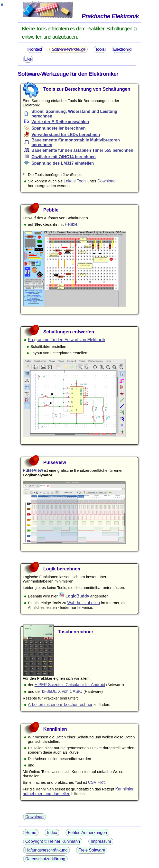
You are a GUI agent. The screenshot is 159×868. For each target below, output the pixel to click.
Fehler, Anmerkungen (87, 833)
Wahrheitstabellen (84, 603)
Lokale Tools (75, 181)
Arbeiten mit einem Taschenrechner (60, 705)
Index (52, 833)
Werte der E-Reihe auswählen (60, 122)
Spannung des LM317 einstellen (63, 163)
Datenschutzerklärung (45, 859)
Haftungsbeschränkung (47, 850)
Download (106, 181)
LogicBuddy (77, 596)
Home (31, 833)
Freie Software (92, 850)
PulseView (33, 470)
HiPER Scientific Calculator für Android (70, 685)
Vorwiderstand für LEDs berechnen (66, 135)
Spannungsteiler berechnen (59, 128)
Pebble (71, 224)
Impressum (101, 841)
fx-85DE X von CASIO (62, 691)
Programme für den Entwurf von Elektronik (67, 340)
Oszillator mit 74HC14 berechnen (64, 157)
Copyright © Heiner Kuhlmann (53, 841)
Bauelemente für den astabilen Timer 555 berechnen (82, 150)
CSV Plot (96, 782)
